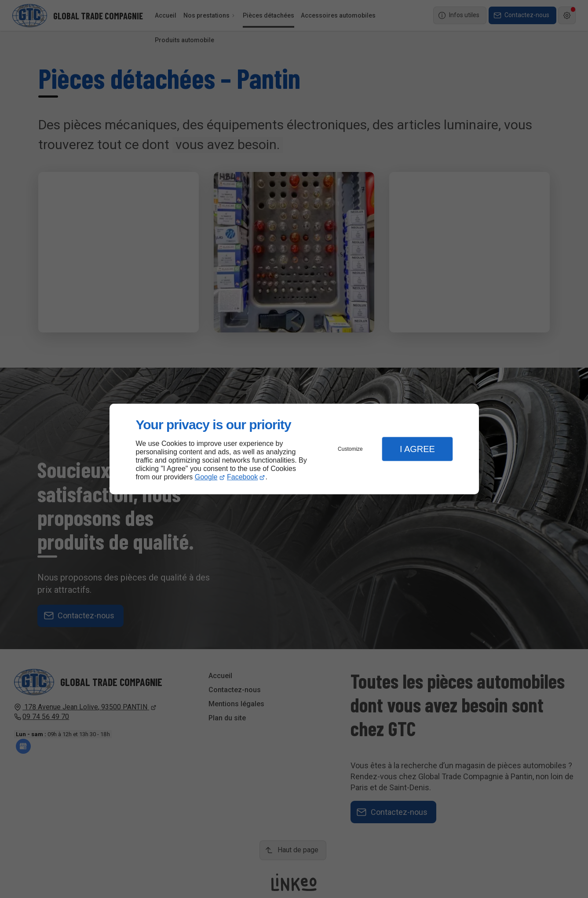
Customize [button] (350, 449)
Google (206, 477)
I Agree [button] (417, 449)
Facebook (242, 477)
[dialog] (294, 449)
